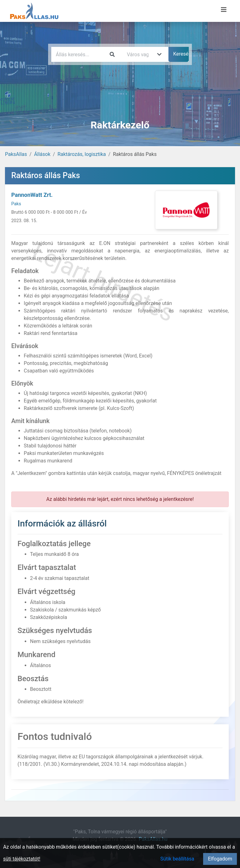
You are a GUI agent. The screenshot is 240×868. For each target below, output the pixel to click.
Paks (16, 204)
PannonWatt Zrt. (32, 195)
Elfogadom (220, 859)
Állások (42, 154)
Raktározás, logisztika (82, 154)
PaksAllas (16, 154)
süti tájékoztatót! (22, 859)
